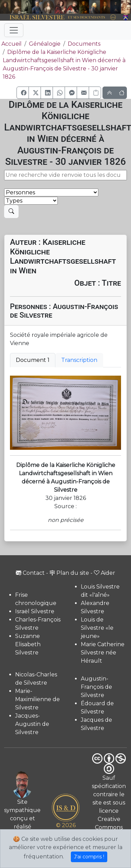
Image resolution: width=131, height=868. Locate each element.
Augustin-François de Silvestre (96, 687)
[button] (23, 93)
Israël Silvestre (35, 611)
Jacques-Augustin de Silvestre (32, 724)
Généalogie (45, 44)
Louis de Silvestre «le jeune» (97, 628)
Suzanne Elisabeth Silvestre (28, 644)
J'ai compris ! (89, 857)
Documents (84, 44)
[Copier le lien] (95, 93)
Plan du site (69, 573)
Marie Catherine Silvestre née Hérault (103, 653)
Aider (105, 573)
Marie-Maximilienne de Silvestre (37, 699)
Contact (30, 573)
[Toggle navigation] (14, 30)
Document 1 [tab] (33, 360)
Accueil (11, 44)
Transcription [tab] (79, 360)
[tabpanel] (65, 413)
